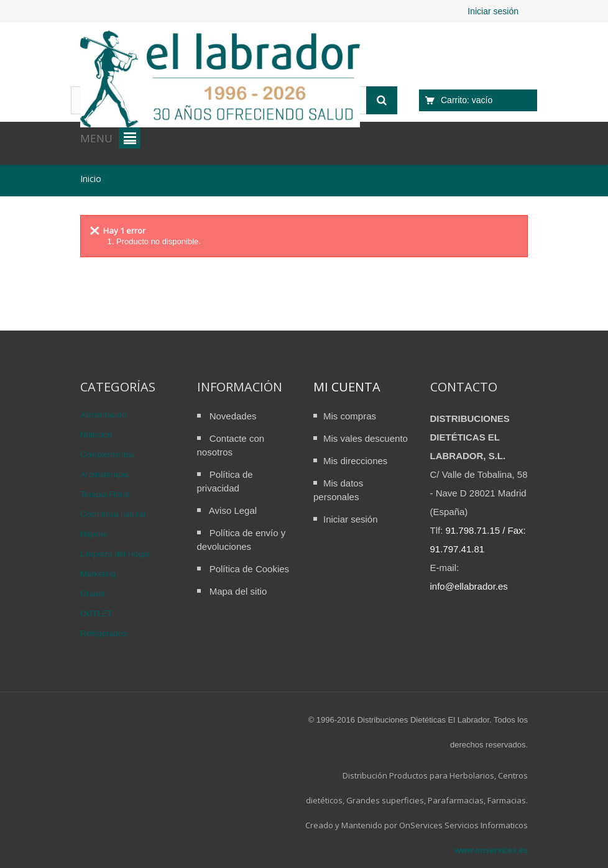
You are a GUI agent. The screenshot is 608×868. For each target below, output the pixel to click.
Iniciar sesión (493, 11)
